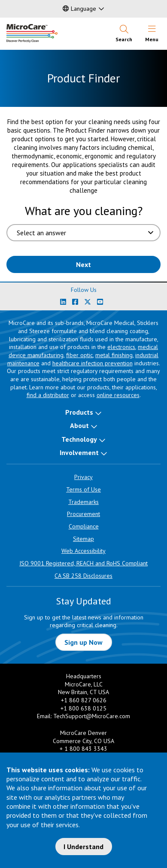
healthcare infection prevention (93, 363)
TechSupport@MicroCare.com (92, 716)
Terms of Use (83, 489)
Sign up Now (83, 642)
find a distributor (48, 395)
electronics (121, 347)
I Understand (83, 847)
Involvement (79, 452)
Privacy (83, 477)
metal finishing (114, 355)
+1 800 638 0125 (83, 708)
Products (79, 412)
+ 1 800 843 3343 (83, 749)
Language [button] (79, 9)
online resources (118, 395)
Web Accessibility (83, 551)
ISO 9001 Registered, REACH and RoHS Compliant (83, 563)
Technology (79, 439)
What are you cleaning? (84, 211)
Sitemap (83, 539)
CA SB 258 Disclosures (83, 576)
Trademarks (83, 502)
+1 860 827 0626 (84, 700)
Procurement (83, 514)
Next (83, 264)
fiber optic (79, 355)
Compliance (84, 526)
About (79, 425)
